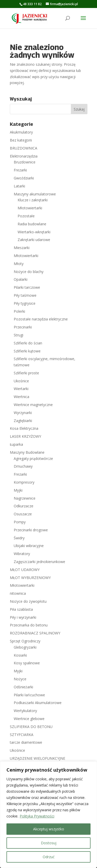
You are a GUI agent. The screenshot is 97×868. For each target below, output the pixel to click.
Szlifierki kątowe (27, 351)
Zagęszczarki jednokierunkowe (39, 562)
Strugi (18, 335)
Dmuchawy (23, 466)
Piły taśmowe (25, 295)
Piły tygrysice (25, 303)
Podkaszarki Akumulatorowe (38, 703)
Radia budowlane (32, 224)
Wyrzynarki (23, 413)
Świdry (19, 538)
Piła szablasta (21, 609)
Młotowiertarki (30, 208)
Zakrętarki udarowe (34, 240)
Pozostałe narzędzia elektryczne (41, 319)
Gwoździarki (24, 178)
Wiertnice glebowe (29, 719)
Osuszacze (23, 514)
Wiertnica (21, 397)
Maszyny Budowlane (27, 452)
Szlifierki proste (26, 373)
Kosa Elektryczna (24, 428)
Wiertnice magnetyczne (33, 405)
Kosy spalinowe (27, 663)
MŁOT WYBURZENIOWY (30, 578)
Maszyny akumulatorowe (35, 194)
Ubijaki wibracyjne (29, 546)
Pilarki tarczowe (27, 287)
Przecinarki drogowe (31, 530)
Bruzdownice (25, 162)
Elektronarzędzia (24, 156)
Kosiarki (20, 655)
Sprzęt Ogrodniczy (25, 641)
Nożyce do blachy (29, 272)
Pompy (20, 522)
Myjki (18, 490)
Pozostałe (26, 216)
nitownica (18, 593)
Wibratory (22, 554)
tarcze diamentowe (26, 742)
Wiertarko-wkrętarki (34, 232)
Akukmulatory (21, 132)
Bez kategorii (21, 140)
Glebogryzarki (25, 647)
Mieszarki (22, 248)
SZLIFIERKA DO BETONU (31, 727)
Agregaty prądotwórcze (33, 458)
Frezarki (20, 170)
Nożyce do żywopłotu (28, 601)
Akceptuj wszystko (49, 829)
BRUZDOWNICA (24, 148)
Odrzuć (49, 857)
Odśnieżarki (23, 687)
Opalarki (21, 279)
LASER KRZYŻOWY (25, 436)
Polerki (19, 311)
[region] (48, 815)
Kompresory (24, 482)
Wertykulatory (25, 711)
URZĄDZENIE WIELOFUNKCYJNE (38, 758)
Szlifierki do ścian (28, 343)
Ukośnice (21, 381)
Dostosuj (49, 843)
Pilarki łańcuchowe (29, 695)
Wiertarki (21, 389)
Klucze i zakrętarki (33, 200)
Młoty (19, 264)
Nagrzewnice (25, 498)
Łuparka (16, 444)
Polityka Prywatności (37, 816)
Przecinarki (23, 327)
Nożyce (20, 679)
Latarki (19, 186)
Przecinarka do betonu (29, 625)
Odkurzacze (24, 506)
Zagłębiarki (23, 421)
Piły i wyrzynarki (23, 617)
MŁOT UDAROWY (25, 570)
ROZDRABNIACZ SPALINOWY (35, 633)
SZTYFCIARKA (22, 735)
